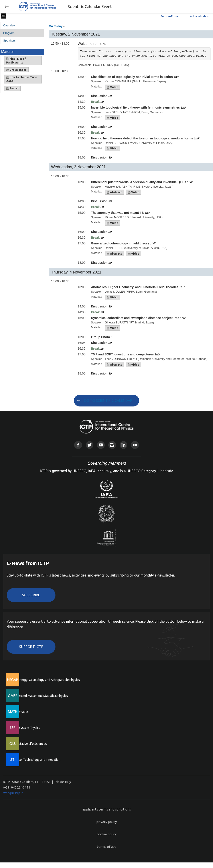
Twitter (90, 445)
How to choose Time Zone (22, 79)
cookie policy (107, 834)
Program (9, 33)
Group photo (16, 70)
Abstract (114, 192)
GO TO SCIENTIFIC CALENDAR (108, 400)
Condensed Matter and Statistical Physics (39, 696)
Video (112, 87)
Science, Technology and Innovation (36, 760)
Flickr (135, 445)
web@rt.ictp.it (13, 793)
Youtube (101, 445)
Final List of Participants (16, 61)
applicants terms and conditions (107, 809)
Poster (12, 88)
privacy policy (106, 822)
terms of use (107, 847)
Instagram (112, 445)
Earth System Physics (26, 728)
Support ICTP (31, 647)
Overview (9, 25)
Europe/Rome (170, 16)
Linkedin (123, 445)
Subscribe (31, 595)
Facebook (78, 445)
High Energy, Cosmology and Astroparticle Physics (45, 680)
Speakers (9, 41)
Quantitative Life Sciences (29, 744)
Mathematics (20, 712)
